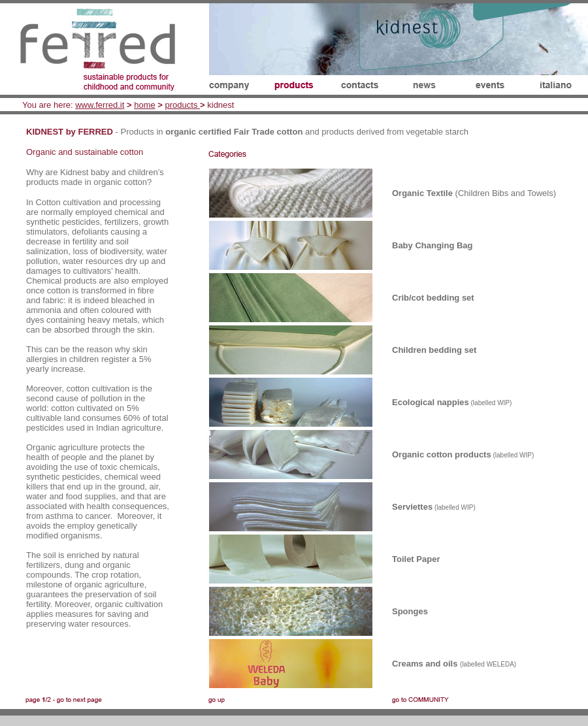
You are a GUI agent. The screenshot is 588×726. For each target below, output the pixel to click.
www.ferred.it (100, 105)
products (183, 105)
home (145, 105)
